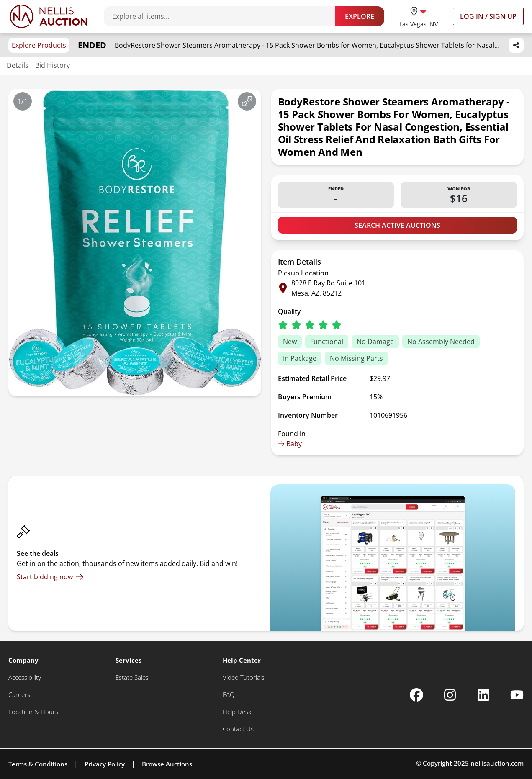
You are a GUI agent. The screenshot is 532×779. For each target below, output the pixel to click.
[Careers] (19, 695)
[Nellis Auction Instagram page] (450, 695)
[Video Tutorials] (244, 677)
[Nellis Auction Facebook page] (416, 695)
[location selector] (419, 16)
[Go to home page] (49, 16)
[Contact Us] (238, 729)
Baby (290, 444)
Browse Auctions (167, 764)
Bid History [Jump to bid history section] (53, 65)
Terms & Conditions (38, 764)
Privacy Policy (105, 764)
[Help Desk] (237, 712)
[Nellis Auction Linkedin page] (483, 695)
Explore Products (39, 45)
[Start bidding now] (50, 577)
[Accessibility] (25, 677)
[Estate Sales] (132, 677)
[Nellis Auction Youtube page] (517, 695)
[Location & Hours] (33, 712)
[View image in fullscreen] (247, 101)
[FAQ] (229, 695)
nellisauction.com (497, 763)
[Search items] (224, 16)
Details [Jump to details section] (18, 65)
